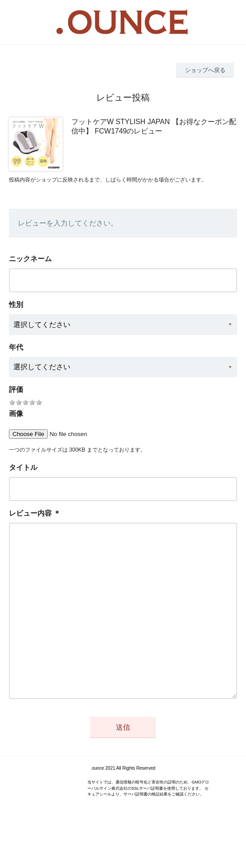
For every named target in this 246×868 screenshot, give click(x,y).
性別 (16, 305)
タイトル (23, 467)
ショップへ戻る (205, 70)
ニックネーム (30, 259)
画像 (16, 414)
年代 (16, 347)
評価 (16, 390)
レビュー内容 (30, 513)
